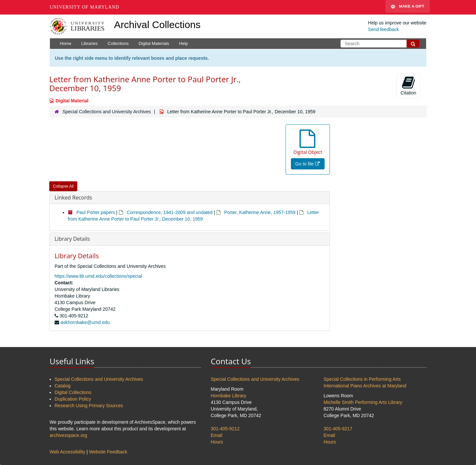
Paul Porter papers (96, 212)
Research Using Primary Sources (89, 406)
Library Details (72, 239)
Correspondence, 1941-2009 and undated (170, 212)
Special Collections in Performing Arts (362, 379)
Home (66, 43)
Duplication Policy (73, 399)
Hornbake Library (229, 396)
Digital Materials (154, 43)
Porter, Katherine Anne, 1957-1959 (260, 212)
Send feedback (383, 29)
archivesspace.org (68, 435)
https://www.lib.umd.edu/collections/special (98, 276)
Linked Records (73, 197)
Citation (408, 86)
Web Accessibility (67, 452)
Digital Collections (73, 392)
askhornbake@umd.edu (85, 322)
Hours (217, 442)
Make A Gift (408, 7)
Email (217, 435)
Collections (118, 43)
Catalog (62, 386)
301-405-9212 (225, 429)
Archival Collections (157, 25)
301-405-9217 (338, 429)
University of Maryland (84, 7)
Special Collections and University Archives (107, 112)
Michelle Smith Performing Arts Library (363, 402)
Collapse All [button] (63, 186)
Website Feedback (108, 452)
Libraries (90, 43)
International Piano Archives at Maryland (365, 386)
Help (184, 43)
